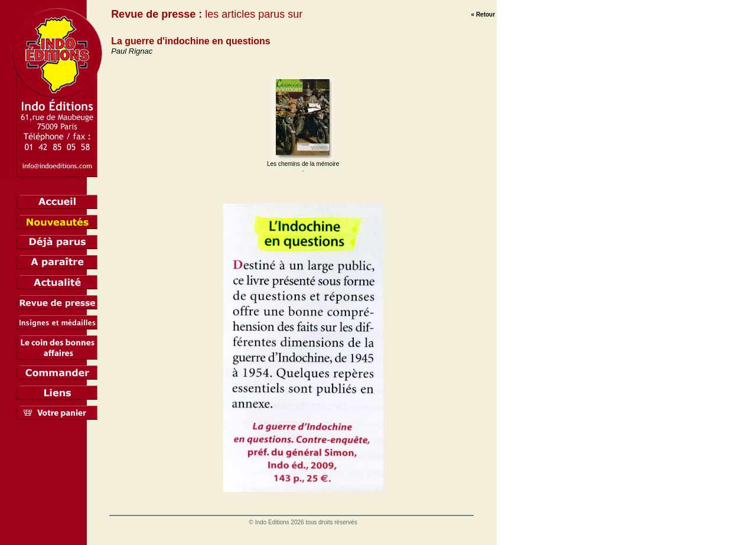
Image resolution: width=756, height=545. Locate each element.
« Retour (483, 14)
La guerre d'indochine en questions (191, 41)
